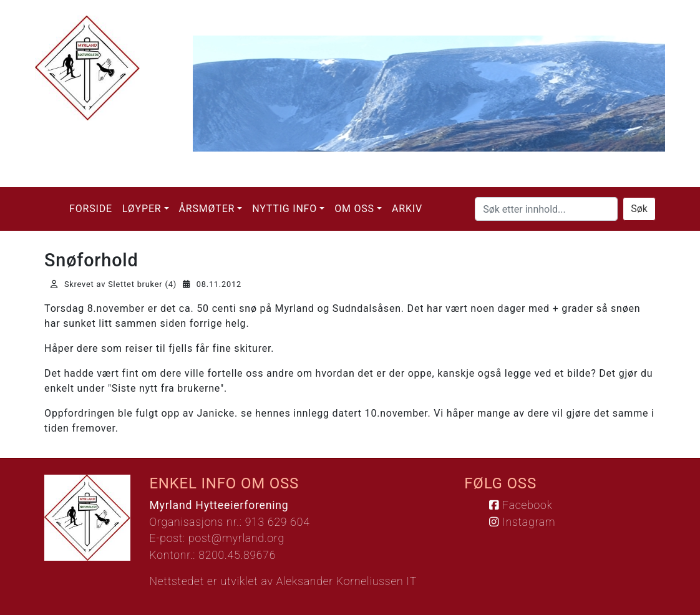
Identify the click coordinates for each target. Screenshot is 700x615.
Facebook (521, 505)
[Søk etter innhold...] (546, 209)
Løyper (142, 209)
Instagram (522, 522)
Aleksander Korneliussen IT (347, 581)
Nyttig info (284, 209)
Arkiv (407, 209)
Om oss (354, 209)
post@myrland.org (236, 538)
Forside (91, 209)
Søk (639, 209)
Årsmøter (207, 209)
